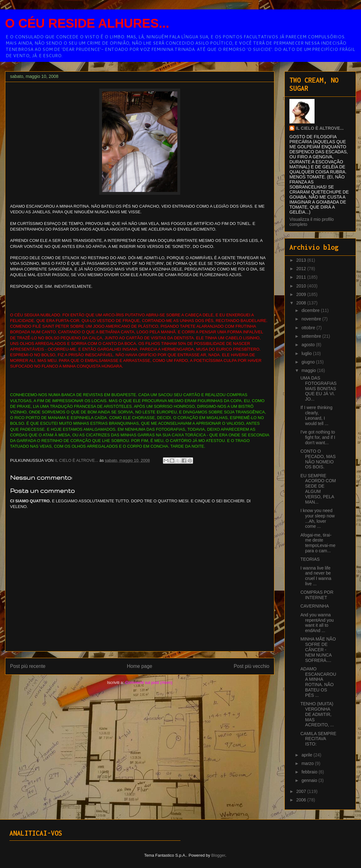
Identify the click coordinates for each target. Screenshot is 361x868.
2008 (302, 303)
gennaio (310, 780)
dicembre (311, 310)
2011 (302, 277)
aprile (307, 755)
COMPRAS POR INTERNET (317, 595)
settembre (312, 336)
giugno (309, 362)
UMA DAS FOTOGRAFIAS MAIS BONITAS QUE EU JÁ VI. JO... (318, 388)
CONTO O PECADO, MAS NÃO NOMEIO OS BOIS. (318, 459)
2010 (302, 286)
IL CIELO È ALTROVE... (320, 128)
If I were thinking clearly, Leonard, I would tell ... (316, 415)
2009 (302, 294)
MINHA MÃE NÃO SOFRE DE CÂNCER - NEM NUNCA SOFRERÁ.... (318, 650)
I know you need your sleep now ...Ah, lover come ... (318, 518)
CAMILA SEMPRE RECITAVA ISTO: (318, 739)
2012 (302, 269)
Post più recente (28, 666)
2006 (302, 800)
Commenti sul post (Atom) (149, 682)
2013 (302, 260)
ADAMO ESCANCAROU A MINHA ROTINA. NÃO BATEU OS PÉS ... (318, 682)
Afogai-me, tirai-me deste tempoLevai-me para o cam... (318, 543)
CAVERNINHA (315, 606)
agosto (309, 345)
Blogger (218, 855)
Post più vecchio (251, 666)
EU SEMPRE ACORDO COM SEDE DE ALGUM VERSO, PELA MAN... (318, 489)
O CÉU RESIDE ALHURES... (87, 23)
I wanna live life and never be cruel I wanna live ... (316, 576)
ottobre (309, 328)
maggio (309, 370)
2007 (302, 791)
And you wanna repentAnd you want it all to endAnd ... (317, 623)
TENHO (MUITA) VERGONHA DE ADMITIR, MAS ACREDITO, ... (317, 714)
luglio (307, 353)
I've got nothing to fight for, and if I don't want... (318, 437)
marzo (308, 763)
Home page (140, 666)
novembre (312, 319)
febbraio (310, 772)
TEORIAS (310, 559)
